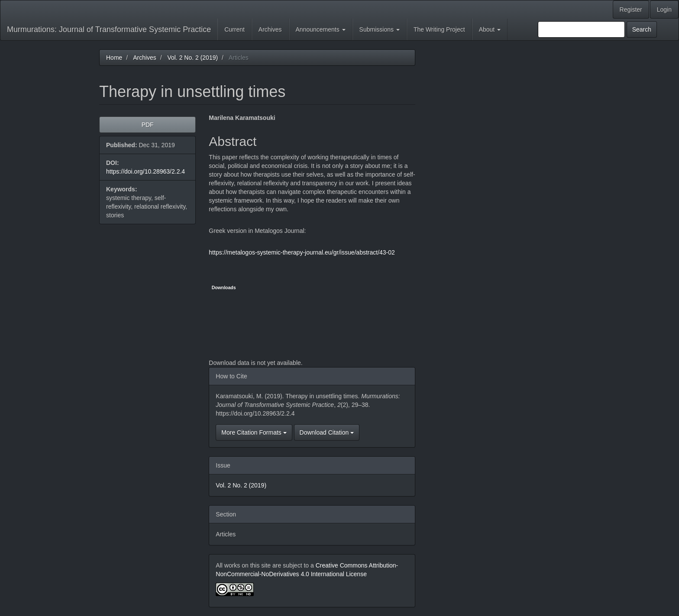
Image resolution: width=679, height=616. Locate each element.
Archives (270, 29)
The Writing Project (439, 29)
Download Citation (327, 432)
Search (642, 29)
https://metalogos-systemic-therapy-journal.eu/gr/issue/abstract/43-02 (302, 252)
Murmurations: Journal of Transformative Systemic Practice (109, 29)
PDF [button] (148, 125)
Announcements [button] (321, 29)
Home (114, 58)
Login (664, 10)
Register (631, 10)
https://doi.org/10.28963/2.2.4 (145, 171)
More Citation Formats (254, 432)
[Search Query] (581, 29)
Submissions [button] (380, 29)
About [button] (490, 29)
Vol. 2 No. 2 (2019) (192, 58)
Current (234, 29)
